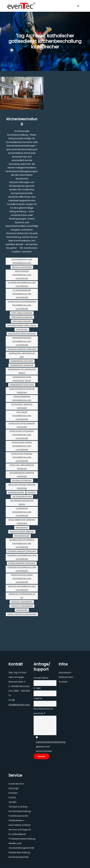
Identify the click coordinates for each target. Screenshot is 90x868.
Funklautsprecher (19, 816)
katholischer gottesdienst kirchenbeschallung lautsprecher (22, 435)
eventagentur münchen (22, 317)
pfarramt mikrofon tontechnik (22, 551)
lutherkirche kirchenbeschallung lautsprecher (22, 512)
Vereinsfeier (22, 610)
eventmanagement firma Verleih (22, 325)
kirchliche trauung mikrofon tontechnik (22, 487)
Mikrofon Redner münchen (22, 532)
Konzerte (32, 492)
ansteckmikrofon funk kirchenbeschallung (22, 261)
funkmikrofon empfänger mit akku (22, 355)
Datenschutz (66, 677)
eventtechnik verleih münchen (22, 334)
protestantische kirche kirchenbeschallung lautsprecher (22, 579)
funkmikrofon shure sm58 (22, 385)
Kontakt (63, 682)
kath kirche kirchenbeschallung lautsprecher (22, 416)
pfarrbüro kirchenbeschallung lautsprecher (22, 557)
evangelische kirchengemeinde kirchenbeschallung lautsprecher (22, 305)
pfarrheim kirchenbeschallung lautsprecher (22, 569)
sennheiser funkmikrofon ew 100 (22, 596)
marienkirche (22, 528)
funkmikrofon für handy (22, 361)
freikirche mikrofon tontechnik (22, 349)
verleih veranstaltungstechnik (22, 614)
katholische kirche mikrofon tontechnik (22, 425)
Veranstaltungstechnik (22, 606)
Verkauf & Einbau (18, 807)
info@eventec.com (19, 705)
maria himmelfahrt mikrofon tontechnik (22, 522)
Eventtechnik (22, 330)
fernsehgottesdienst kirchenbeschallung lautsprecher (22, 341)
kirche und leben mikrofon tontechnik (22, 467)
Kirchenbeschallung (22, 121)
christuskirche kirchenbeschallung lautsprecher (22, 275)
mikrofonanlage (22, 536)
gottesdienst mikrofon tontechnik (22, 406)
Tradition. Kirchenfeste (22, 602)
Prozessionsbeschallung (22, 839)
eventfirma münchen (22, 321)
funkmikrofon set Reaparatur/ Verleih (22, 371)
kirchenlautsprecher (22, 481)
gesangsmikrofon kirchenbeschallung (22, 399)
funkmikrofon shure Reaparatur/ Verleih (22, 379)
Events (12, 798)
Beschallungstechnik (22, 267)
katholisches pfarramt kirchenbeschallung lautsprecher (22, 457)
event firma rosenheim (22, 313)
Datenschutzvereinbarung (51, 742)
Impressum (65, 673)
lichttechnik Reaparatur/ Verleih (22, 503)
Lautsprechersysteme (22, 497)
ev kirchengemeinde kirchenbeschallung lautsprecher (22, 294)
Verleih (12, 802)
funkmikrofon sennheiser (22, 365)
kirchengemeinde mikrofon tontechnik (22, 475)
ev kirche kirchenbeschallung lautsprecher (22, 284)
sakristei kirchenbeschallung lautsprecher (22, 588)
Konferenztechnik (16, 492)
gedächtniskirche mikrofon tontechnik (22, 391)
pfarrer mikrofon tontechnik (22, 563)
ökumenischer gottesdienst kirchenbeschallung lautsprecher (22, 544)
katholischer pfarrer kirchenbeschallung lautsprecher (22, 446)
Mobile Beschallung (19, 852)
